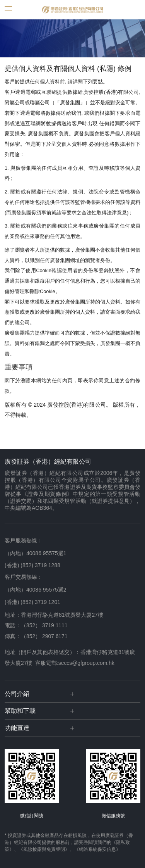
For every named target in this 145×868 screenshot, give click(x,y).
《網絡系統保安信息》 (97, 849)
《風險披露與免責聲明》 (44, 849)
